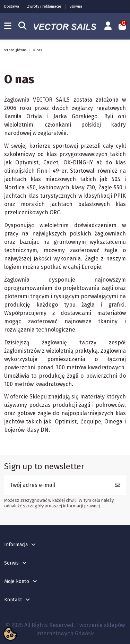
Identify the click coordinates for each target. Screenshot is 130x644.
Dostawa (12, 6)
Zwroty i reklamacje (45, 6)
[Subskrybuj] (118, 485)
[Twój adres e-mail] (57, 485)
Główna (76, 6)
